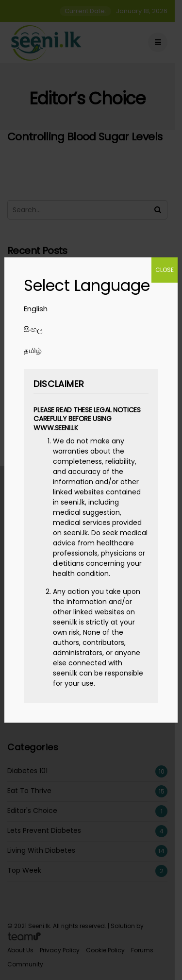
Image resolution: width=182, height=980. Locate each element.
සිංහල (33, 329)
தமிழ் (33, 350)
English (36, 309)
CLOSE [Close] (165, 270)
